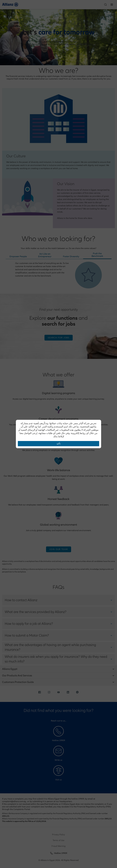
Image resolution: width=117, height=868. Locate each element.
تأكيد (58, 444)
